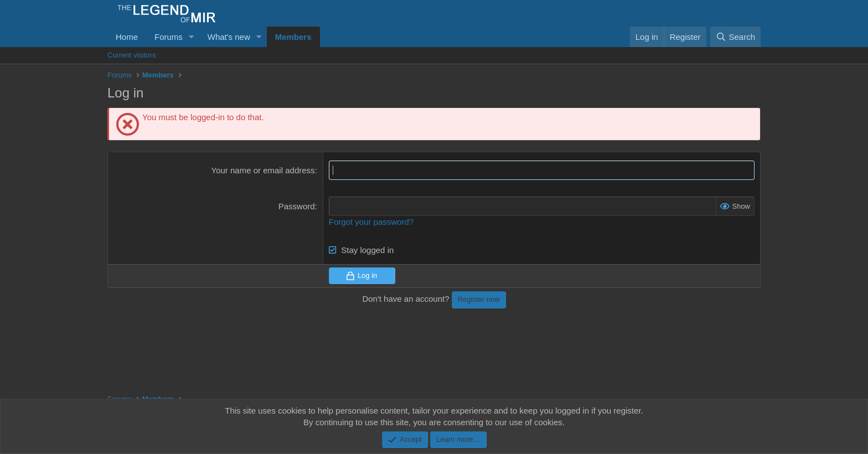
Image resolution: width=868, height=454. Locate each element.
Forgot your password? (371, 222)
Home (127, 37)
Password (297, 206)
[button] (192, 37)
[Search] (735, 37)
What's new (229, 37)
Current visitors (131, 55)
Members (293, 37)
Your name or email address (263, 170)
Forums (169, 37)
